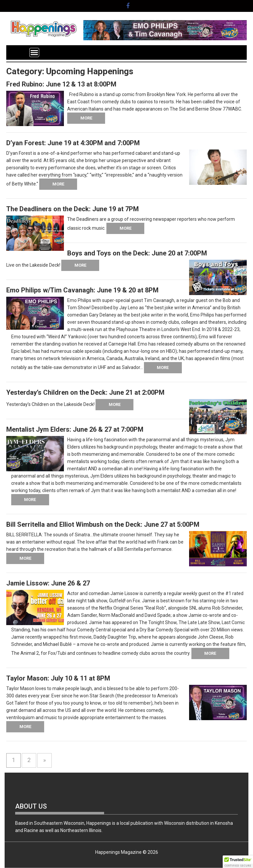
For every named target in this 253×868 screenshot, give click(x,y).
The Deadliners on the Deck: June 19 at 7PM (72, 209)
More (86, 118)
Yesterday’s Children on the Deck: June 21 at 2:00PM (85, 392)
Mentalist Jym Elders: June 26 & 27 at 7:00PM (75, 429)
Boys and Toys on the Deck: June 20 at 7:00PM (137, 253)
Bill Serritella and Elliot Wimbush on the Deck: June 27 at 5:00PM (103, 524)
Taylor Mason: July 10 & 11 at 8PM (58, 678)
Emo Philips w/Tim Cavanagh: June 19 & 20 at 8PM (82, 290)
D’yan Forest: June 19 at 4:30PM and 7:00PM (73, 143)
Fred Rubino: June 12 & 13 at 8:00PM (61, 84)
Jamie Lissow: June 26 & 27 (48, 583)
